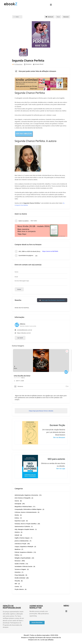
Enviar (19, 289)
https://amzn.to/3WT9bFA (50, 251)
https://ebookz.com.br (24, 333)
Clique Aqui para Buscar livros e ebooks (41, 411)
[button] (51, 5)
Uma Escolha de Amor (22, 376)
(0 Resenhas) (19, 64)
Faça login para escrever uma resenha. (52, 300)
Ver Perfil (20, 338)
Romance (29, 64)
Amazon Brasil (39, 64)
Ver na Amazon (59, 437)
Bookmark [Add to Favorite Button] (49, 17)
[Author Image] (66, 372)
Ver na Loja (61, 468)
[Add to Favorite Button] (67, 351)
